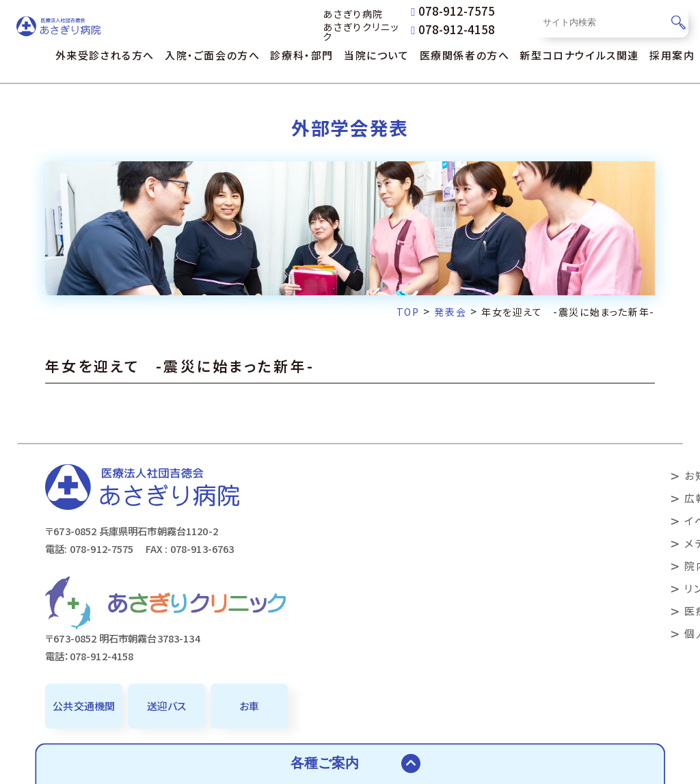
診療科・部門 (302, 55)
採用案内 (672, 55)
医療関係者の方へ (465, 55)
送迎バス (167, 706)
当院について (377, 55)
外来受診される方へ (105, 55)
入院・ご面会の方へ (212, 55)
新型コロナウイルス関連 (579, 55)
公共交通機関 (84, 706)
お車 (249, 706)
